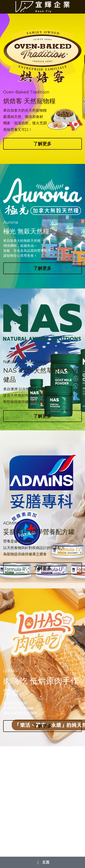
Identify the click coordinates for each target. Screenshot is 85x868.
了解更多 (42, 144)
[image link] (42, 6)
